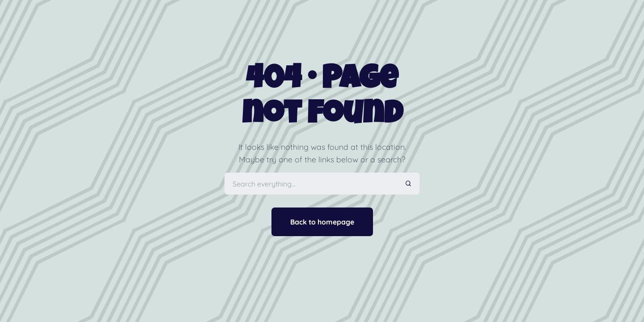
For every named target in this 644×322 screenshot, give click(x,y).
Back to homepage (322, 222)
